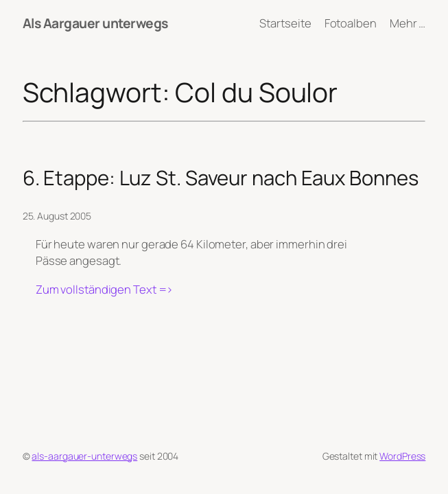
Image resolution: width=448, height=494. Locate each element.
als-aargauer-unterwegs (84, 456)
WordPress (402, 456)
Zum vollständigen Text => (105, 289)
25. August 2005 (57, 216)
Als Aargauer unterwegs (95, 23)
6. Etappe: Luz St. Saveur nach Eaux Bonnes (221, 178)
